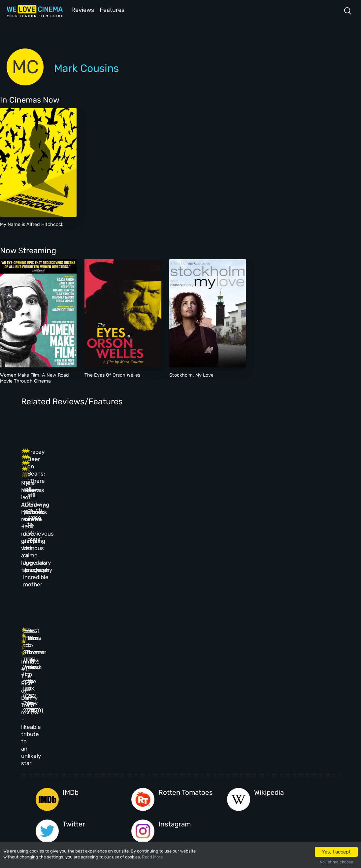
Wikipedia (269, 621)
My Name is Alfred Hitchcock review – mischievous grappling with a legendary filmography (50, 478)
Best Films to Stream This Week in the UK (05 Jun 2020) (127, 561)
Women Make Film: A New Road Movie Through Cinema (34, 377)
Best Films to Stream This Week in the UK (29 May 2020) (201, 561)
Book (82, 741)
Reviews (82, 9)
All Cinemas (129, 726)
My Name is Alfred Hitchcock (32, 224)
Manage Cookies (178, 783)
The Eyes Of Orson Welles (112, 374)
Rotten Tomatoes (186, 621)
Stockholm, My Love (191, 374)
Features (114, 9)
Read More (152, 857)
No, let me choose (336, 862)
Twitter (74, 653)
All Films (86, 755)
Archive (170, 741)
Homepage (87, 726)
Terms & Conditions (182, 755)
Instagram (175, 653)
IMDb (71, 621)
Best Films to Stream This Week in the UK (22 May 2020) (276, 561)
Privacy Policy (177, 769)
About (168, 726)
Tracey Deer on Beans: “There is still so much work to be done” (275, 464)
